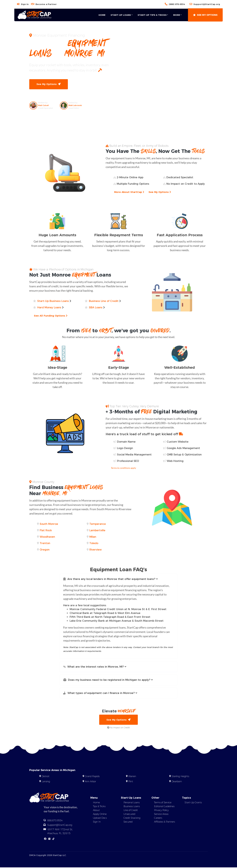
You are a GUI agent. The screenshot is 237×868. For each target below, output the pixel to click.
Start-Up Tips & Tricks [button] (152, 15)
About (96, 811)
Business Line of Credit (104, 301)
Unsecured (129, 815)
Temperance (98, 524)
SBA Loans (96, 308)
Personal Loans (132, 803)
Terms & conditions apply (123, 468)
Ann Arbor (90, 782)
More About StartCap (130, 192)
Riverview (96, 550)
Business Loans (132, 807)
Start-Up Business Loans (53, 301)
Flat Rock (46, 531)
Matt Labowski (75, 106)
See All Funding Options (51, 316)
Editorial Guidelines (164, 807)
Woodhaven (47, 537)
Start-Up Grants (193, 803)
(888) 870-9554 (177, 4)
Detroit (46, 777)
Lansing (46, 782)
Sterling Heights (180, 777)
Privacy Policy (161, 811)
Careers (158, 818)
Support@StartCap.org (207, 4)
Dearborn (177, 782)
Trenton (45, 543)
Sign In (25, 4)
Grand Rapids (92, 777)
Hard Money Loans (49, 308)
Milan (93, 537)
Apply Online (100, 815)
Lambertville (97, 531)
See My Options (205, 15)
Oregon (45, 550)
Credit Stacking (132, 818)
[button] (118, 579)
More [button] (177, 15)
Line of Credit (131, 811)
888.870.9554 (55, 821)
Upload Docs (100, 818)
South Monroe (49, 524)
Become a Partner (46, 4)
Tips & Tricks (99, 807)
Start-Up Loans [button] (121, 15)
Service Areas (161, 815)
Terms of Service (163, 803)
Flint (131, 782)
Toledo (94, 543)
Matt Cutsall (43, 106)
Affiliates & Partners (164, 822)
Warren (132, 777)
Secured (128, 822)
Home (102, 15)
